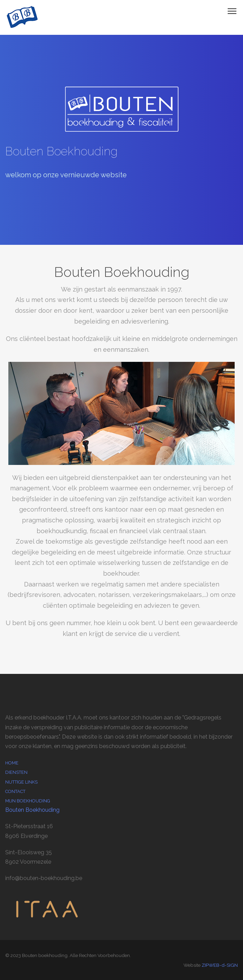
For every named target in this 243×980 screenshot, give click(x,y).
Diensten (16, 772)
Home (12, 763)
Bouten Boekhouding (32, 810)
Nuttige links (21, 782)
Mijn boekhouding (28, 801)
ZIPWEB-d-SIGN (220, 965)
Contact (15, 791)
